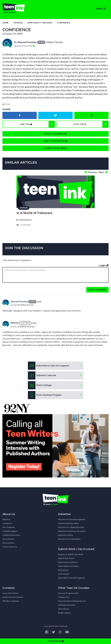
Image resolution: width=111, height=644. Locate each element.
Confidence (64, 23)
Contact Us (7, 523)
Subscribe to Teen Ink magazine (72, 578)
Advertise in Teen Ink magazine (72, 519)
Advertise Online (66, 535)
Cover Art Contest (10, 593)
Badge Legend (64, 613)
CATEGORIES (56, 641)
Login (104, 265)
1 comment (24, 225)
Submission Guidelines (68, 562)
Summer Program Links (68, 593)
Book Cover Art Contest (13, 597)
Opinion (18, 23)
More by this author (24, 46)
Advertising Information (68, 523)
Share (6, 109)
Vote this (91, 124)
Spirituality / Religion (40, 23)
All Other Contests (11, 601)
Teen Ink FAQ (8, 539)
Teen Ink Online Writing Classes (72, 601)
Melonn (15, 323)
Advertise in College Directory (71, 527)
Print (6, 104)
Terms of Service (10, 547)
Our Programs (9, 527)
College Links (64, 597)
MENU (101, 9)
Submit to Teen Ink (42, 375)
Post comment (97, 290)
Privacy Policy (8, 543)
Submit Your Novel (66, 558)
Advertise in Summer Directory (72, 531)
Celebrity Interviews (11, 535)
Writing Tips (63, 570)
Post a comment (56, 134)
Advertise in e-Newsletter (69, 539)
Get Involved (64, 574)
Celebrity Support (10, 531)
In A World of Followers (34, 213)
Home (5, 23)
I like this (37, 124)
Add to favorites (56, 141)
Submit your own (56, 148)
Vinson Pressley (27, 42)
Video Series (64, 609)
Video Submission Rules (68, 566)
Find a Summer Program (45, 395)
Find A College (40, 385)
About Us (6, 519)
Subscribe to (48, 366)
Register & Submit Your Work (71, 554)
